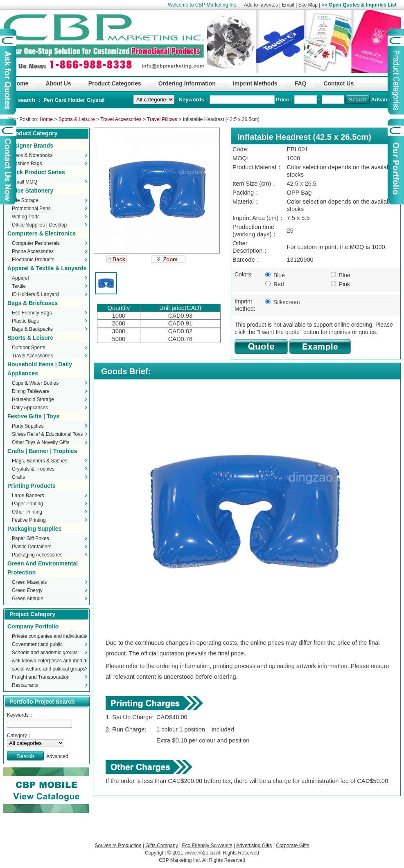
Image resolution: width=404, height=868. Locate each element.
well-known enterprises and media (49, 661)
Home (46, 119)
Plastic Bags (25, 321)
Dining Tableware (31, 391)
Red (275, 284)
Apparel (20, 278)
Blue (275, 275)
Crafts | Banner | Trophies (42, 451)
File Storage (25, 200)
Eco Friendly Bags (32, 313)
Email (288, 5)
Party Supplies (28, 426)
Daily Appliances (30, 408)
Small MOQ (25, 182)
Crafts (18, 477)
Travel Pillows (162, 119)
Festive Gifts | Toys (33, 416)
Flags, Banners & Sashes (39, 461)
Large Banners (28, 496)
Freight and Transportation (41, 677)
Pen (49, 100)
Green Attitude (28, 599)
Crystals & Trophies (33, 469)
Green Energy (27, 590)
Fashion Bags (27, 164)
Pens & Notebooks (32, 155)
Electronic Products (33, 260)
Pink (340, 284)
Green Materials (29, 582)
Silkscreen (282, 302)
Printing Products (31, 486)
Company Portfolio (33, 626)
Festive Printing (29, 520)
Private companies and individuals (49, 636)
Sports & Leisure (77, 119)
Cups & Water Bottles (35, 383)
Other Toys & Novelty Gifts (41, 442)
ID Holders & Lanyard (35, 294)
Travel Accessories (121, 119)
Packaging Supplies (34, 529)
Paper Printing (27, 504)
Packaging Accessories (37, 555)
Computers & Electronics (42, 233)
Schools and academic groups (45, 653)
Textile (19, 286)
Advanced (384, 100)
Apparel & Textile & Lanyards (47, 268)
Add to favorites (261, 5)
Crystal (95, 100)
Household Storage (33, 399)
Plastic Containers (32, 547)
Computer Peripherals (36, 243)
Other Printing (27, 512)
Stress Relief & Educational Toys (47, 434)
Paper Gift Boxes (30, 538)
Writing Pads (26, 217)
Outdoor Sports (28, 348)
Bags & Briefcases (33, 303)
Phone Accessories (33, 251)
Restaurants (25, 685)
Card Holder (70, 100)
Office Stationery (30, 191)
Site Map (308, 5)
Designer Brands (30, 146)
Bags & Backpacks (32, 329)
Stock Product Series (36, 172)
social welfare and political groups (49, 669)
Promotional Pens (31, 209)
